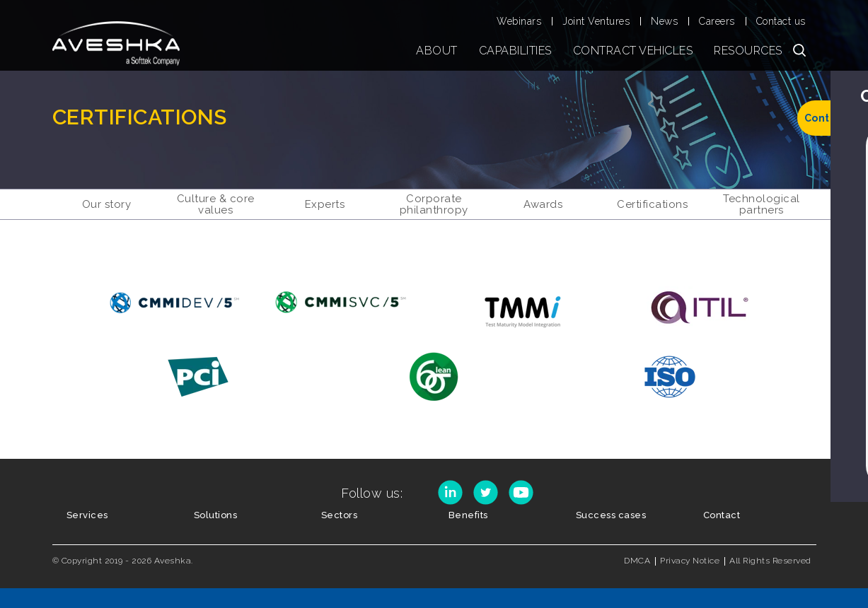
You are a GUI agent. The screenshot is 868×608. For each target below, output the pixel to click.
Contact (722, 515)
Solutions (216, 515)
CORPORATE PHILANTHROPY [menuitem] (434, 204)
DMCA (637, 561)
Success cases (611, 515)
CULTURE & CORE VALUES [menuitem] (216, 204)
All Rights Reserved (770, 561)
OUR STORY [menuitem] (107, 204)
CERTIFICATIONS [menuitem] (652, 204)
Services (87, 515)
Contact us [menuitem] (781, 21)
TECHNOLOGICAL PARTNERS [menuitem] (762, 204)
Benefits (468, 515)
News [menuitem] (664, 21)
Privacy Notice (690, 561)
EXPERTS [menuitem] (325, 204)
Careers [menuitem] (717, 21)
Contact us (833, 118)
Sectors (340, 515)
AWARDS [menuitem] (543, 204)
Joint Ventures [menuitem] (596, 21)
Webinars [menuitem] (519, 21)
